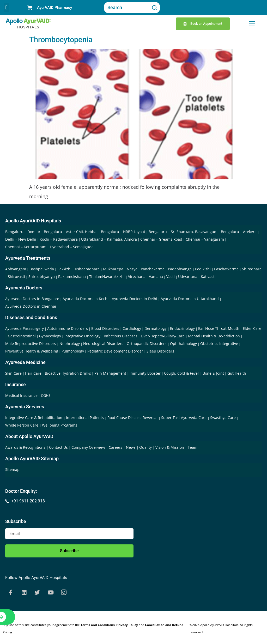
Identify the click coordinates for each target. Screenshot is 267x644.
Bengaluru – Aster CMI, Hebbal (71, 232)
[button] (6, 8)
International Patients (85, 418)
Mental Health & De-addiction (214, 336)
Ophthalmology (183, 344)
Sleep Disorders (160, 351)
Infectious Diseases (121, 336)
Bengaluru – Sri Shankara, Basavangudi (183, 232)
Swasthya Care (223, 418)
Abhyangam (16, 269)
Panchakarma (153, 269)
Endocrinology (182, 328)
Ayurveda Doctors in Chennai (31, 306)
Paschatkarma (226, 269)
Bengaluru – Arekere (239, 232)
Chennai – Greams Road (161, 239)
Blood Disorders (105, 328)
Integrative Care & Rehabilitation (34, 418)
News (131, 447)
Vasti (171, 277)
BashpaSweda (42, 269)
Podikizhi (203, 269)
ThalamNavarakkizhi (107, 277)
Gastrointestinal (22, 336)
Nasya (132, 269)
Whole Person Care (22, 425)
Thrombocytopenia (61, 40)
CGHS (46, 395)
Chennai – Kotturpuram (26, 247)
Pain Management (110, 373)
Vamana (156, 277)
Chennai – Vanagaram (205, 239)
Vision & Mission (170, 447)
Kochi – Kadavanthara (59, 239)
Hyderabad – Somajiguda (72, 247)
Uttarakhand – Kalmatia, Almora (109, 239)
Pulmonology (73, 351)
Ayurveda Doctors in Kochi (86, 299)
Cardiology (132, 328)
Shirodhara (252, 269)
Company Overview (89, 447)
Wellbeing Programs (60, 425)
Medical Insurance (21, 395)
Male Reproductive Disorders (31, 344)
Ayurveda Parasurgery (25, 328)
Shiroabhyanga (42, 277)
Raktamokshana (72, 277)
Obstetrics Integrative (219, 344)
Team (193, 447)
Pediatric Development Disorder (115, 351)
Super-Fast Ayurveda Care (184, 418)
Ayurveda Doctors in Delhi (135, 299)
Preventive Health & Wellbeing (32, 351)
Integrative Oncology (82, 336)
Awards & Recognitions (26, 447)
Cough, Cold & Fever (182, 373)
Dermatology (156, 328)
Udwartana (188, 277)
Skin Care (13, 373)
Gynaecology (50, 336)
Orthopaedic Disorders (147, 344)
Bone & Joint (213, 373)
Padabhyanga (180, 269)
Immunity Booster (145, 373)
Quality (146, 447)
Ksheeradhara (87, 269)
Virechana (137, 277)
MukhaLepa (113, 269)
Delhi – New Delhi (21, 239)
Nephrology (70, 344)
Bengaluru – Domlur (23, 232)
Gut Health (237, 373)
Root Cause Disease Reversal (133, 418)
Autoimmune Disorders (68, 328)
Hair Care (33, 373)
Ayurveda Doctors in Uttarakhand (190, 299)
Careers (116, 447)
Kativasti (208, 277)
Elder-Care (252, 328)
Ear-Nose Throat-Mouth (219, 328)
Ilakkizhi (64, 269)
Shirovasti (16, 277)
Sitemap (12, 469)
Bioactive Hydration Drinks (68, 373)
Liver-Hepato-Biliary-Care (163, 336)
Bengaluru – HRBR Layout (123, 232)
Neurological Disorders (103, 344)
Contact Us (59, 447)
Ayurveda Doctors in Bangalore (32, 299)
